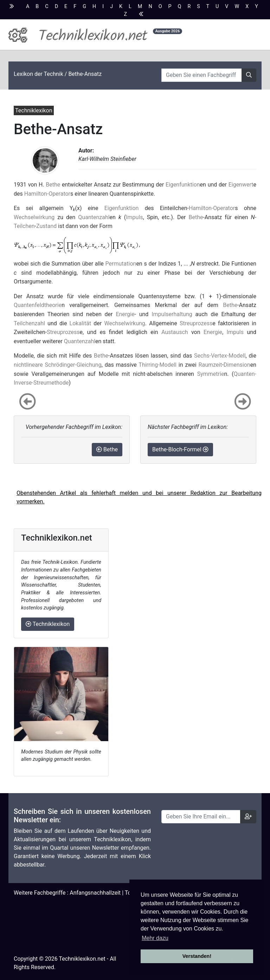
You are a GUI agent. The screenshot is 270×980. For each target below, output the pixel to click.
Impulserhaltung (172, 314)
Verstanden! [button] (197, 956)
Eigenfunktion (183, 185)
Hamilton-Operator (47, 194)
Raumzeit (210, 365)
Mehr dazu (155, 938)
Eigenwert (241, 185)
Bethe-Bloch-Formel (180, 449)
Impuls (134, 217)
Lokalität (81, 323)
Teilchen (24, 226)
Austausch (175, 332)
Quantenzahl (94, 217)
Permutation (121, 264)
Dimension (237, 365)
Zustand (46, 226)
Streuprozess (196, 323)
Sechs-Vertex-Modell (220, 356)
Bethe (53, 185)
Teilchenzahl (29, 323)
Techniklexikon (48, 624)
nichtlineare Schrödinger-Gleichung (58, 365)
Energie (125, 314)
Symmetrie (211, 374)
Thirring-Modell (157, 365)
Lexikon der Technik (38, 74)
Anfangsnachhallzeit (95, 893)
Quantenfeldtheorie (38, 305)
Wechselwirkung (34, 217)
